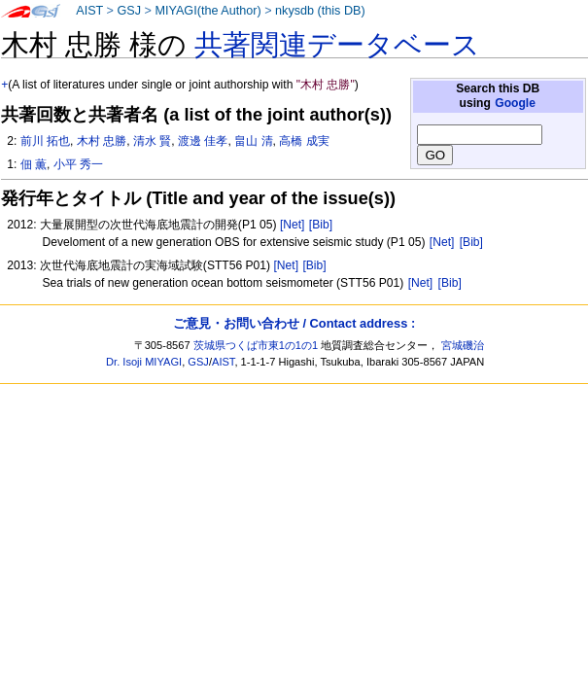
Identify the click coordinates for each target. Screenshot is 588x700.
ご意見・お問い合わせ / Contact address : (294, 323)
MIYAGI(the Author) (208, 11)
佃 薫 (34, 164)
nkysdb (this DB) (320, 11)
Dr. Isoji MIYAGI (144, 362)
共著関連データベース (337, 45)
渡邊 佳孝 (203, 141)
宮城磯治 (463, 345)
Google (515, 103)
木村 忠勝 (102, 141)
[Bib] (321, 225)
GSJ (129, 11)
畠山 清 (253, 141)
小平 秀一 (78, 164)
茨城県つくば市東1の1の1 (256, 345)
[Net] (293, 225)
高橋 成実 (304, 141)
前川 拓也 (45, 141)
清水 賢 (152, 141)
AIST (89, 11)
